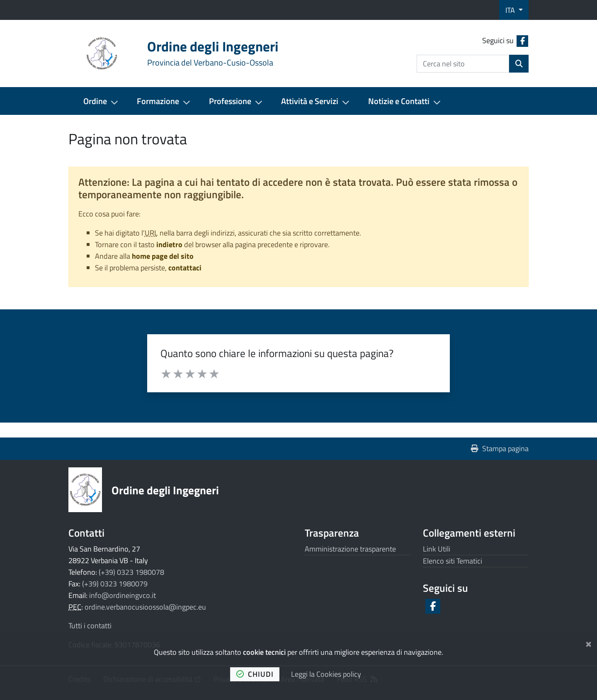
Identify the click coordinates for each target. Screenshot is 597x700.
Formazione (158, 101)
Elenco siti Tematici (453, 561)
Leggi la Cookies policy (326, 674)
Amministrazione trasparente (350, 549)
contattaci (185, 268)
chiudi (255, 674)
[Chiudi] (589, 643)
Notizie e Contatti (399, 101)
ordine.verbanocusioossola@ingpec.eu (145, 607)
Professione (230, 101)
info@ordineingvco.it (123, 595)
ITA (511, 10)
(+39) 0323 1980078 (131, 572)
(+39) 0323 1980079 (115, 584)
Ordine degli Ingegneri (165, 490)
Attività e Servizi (310, 101)
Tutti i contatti (90, 626)
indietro (169, 244)
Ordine (95, 101)
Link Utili (437, 549)
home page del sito (163, 256)
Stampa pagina (500, 448)
